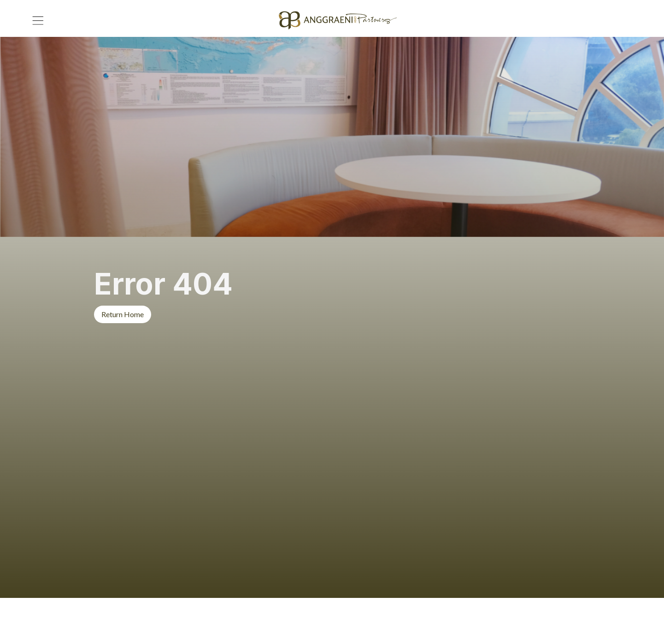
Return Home (123, 314)
